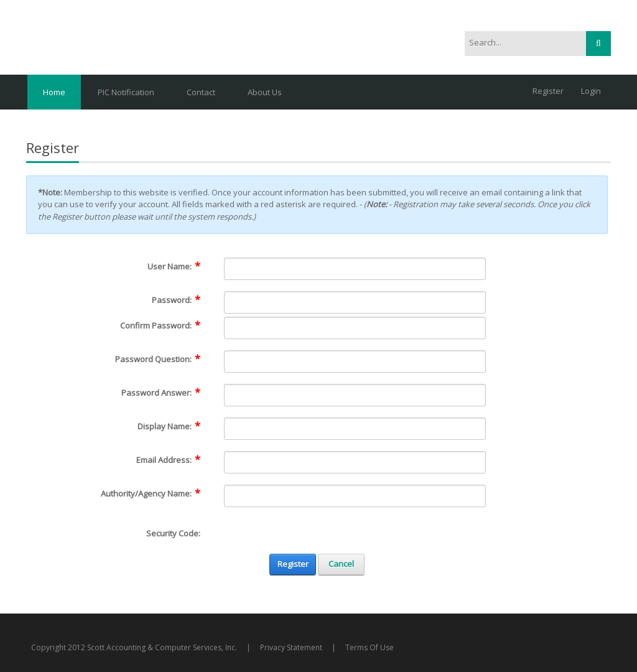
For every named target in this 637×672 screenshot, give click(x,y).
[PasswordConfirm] (355, 328)
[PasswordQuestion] (355, 362)
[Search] (518, 43)
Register (548, 91)
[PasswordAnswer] (355, 395)
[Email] (355, 462)
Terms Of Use (370, 647)
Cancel (341, 564)
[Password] (355, 302)
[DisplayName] (355, 429)
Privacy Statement (291, 647)
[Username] (355, 269)
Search (598, 44)
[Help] (208, 267)
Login (591, 91)
